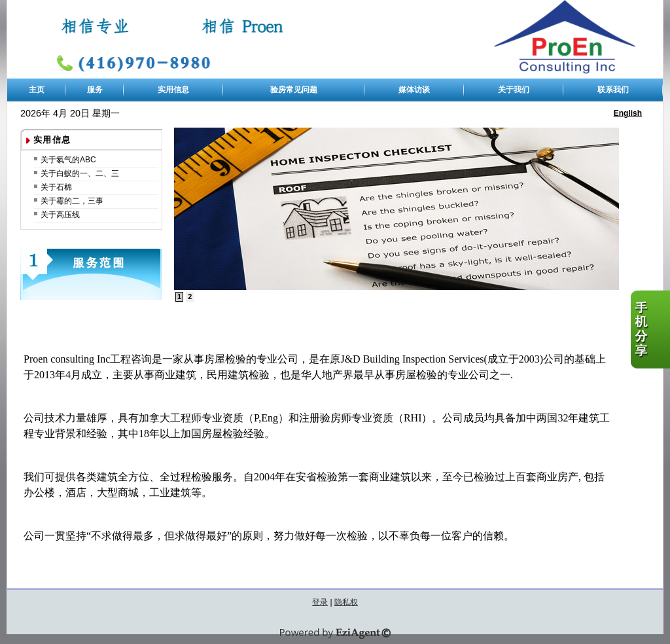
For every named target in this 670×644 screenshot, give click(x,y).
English (628, 113)
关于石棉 (56, 187)
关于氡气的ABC (68, 160)
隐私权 (346, 602)
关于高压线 (60, 215)
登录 (320, 602)
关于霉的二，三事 (72, 201)
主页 (37, 90)
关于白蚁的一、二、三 (80, 173)
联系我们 (613, 90)
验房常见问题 (294, 90)
